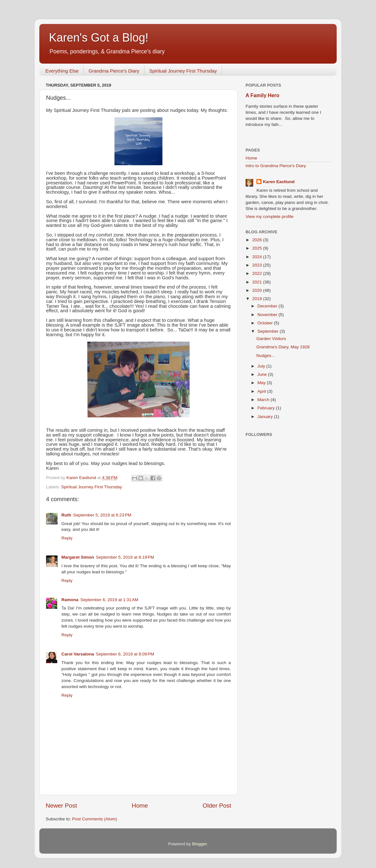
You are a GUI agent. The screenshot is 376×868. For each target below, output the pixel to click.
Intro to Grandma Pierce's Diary (276, 166)
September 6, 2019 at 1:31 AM (109, 600)
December (268, 306)
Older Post (217, 806)
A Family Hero (262, 95)
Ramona (70, 600)
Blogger (200, 844)
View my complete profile (270, 217)
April (262, 391)
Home (140, 806)
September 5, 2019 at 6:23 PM (102, 515)
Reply (67, 538)
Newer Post (61, 806)
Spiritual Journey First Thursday (183, 71)
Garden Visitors (271, 339)
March (264, 400)
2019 (258, 299)
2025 (258, 248)
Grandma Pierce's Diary (114, 71)
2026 (258, 240)
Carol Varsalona (78, 654)
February (267, 408)
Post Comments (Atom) (95, 819)
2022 (258, 273)
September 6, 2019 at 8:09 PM (125, 654)
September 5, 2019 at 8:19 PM (125, 557)
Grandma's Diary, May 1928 (283, 347)
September (269, 331)
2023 (258, 265)
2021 (258, 282)
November (268, 315)
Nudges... (266, 356)
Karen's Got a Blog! (99, 38)
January (266, 417)
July (262, 366)
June (263, 374)
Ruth (66, 515)
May (262, 383)
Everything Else (62, 71)
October (266, 323)
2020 (258, 290)
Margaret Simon (78, 557)
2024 (258, 257)
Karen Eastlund (279, 182)
